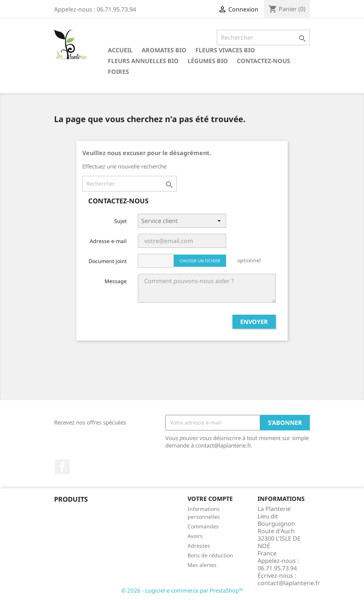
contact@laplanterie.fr (289, 583)
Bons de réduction (210, 555)
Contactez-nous (264, 61)
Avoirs (195, 536)
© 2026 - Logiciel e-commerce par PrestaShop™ (182, 590)
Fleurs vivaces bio (225, 50)
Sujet (120, 221)
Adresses (199, 546)
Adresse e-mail (108, 241)
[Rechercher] (263, 37)
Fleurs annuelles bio (143, 61)
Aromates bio (164, 50)
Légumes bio (208, 61)
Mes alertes (202, 565)
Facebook (62, 467)
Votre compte (210, 499)
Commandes (203, 526)
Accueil (120, 50)
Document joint (108, 261)
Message (116, 281)
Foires (118, 72)
